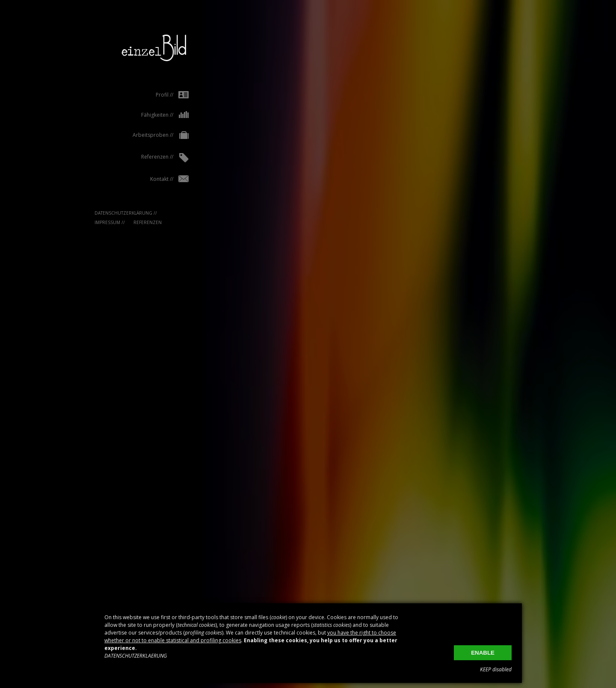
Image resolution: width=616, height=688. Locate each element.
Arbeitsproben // (147, 136)
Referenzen (134, 222)
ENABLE (483, 653)
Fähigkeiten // (151, 115)
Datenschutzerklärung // (112, 213)
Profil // (158, 95)
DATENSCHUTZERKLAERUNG (136, 656)
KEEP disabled (496, 669)
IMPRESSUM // (96, 222)
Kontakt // (156, 179)
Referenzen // (151, 158)
